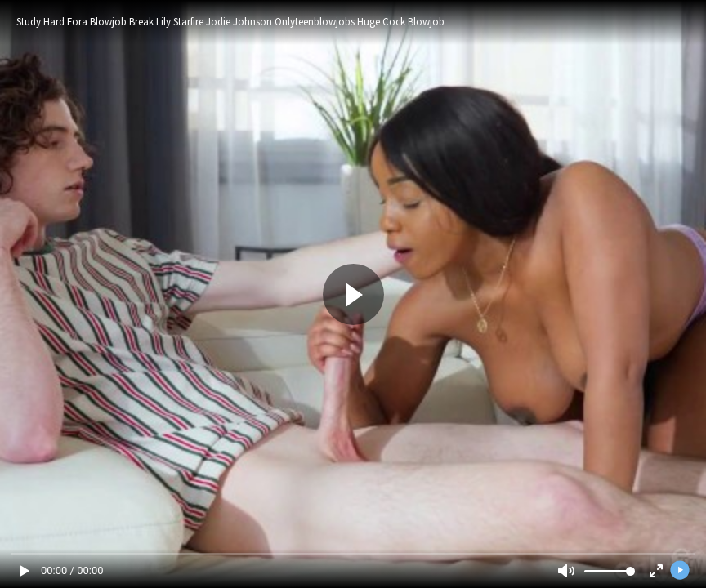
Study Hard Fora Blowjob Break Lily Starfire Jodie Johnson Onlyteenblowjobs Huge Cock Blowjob (230, 22)
